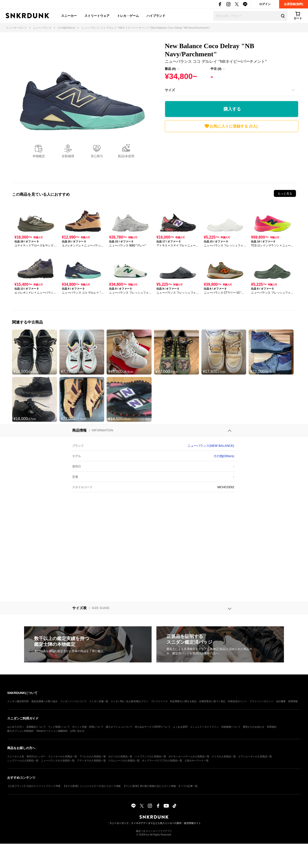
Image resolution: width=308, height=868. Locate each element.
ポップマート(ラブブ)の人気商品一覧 (162, 761)
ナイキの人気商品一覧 (224, 756)
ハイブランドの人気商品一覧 (150, 756)
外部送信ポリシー (237, 701)
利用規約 (272, 727)
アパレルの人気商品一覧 (93, 756)
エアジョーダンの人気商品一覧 (255, 756)
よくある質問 (180, 727)
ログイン (265, 4)
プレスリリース (159, 701)
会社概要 (281, 701)
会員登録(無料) (294, 4)
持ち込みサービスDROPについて (153, 727)
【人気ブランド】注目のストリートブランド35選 (34, 786)
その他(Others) (224, 456)
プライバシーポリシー (262, 701)
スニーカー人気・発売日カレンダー (26, 756)
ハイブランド (156, 16)
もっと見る (285, 194)
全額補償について (231, 727)
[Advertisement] (232, 156)
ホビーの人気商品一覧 (120, 756)
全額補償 (68, 156)
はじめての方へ (16, 727)
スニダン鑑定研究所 (18, 701)
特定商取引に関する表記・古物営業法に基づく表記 (198, 701)
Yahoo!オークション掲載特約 (52, 731)
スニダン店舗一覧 (99, 701)
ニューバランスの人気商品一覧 (58, 761)
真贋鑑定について (36, 727)
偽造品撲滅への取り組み (45, 701)
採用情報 (293, 701)
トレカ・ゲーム (128, 16)
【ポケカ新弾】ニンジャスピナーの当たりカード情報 (92, 786)
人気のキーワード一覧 (197, 761)
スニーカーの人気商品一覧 (63, 756)
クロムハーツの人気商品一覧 (124, 761)
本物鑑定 (39, 156)
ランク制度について (59, 727)
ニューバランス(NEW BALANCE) (211, 446)
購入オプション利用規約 (20, 731)
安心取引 (97, 156)
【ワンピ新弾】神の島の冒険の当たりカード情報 (149, 786)
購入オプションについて (119, 727)
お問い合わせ (77, 731)
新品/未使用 (126, 156)
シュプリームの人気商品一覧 (23, 761)
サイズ (170, 90)
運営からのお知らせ (254, 727)
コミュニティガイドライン (204, 727)
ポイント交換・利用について (88, 727)
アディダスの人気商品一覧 (91, 761)
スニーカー (69, 16)
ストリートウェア (97, 16)
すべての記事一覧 (188, 786)
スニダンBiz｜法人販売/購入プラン (130, 701)
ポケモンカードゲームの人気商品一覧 (189, 756)
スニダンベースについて (73, 701)
